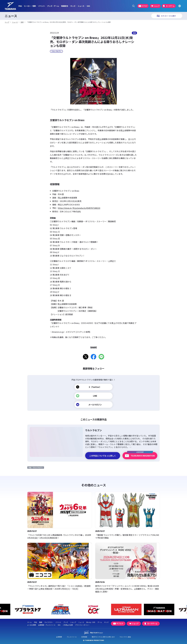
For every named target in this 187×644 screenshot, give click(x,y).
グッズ (66, 622)
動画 (41, 622)
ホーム (29, 622)
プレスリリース (72, 637)
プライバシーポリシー (82, 625)
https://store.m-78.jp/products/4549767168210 (79, 208)
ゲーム (100, 622)
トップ (7, 22)
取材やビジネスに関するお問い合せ (103, 637)
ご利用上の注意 (68, 625)
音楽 (22, 22)
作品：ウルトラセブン (36, 467)
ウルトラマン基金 (125, 637)
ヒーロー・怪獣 (30, 6)
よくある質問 (32, 625)
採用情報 (84, 637)
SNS (88, 6)
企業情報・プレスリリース (47, 625)
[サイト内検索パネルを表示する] (134, 6)
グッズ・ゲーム (53, 6)
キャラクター (49, 622)
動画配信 (65, 6)
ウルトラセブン (56, 51)
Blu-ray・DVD (91, 622)
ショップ (73, 622)
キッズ (73, 6)
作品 (20, 6)
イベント (42, 6)
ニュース (81, 6)
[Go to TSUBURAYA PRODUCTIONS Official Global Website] (180, 6)
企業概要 (59, 637)
